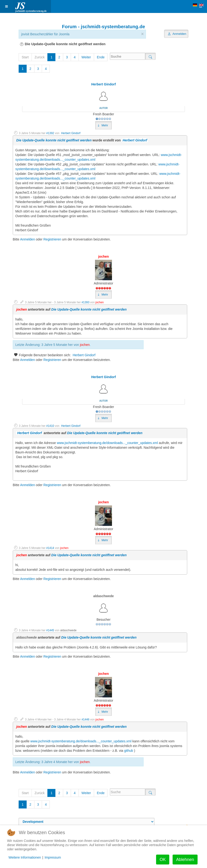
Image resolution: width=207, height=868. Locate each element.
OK (163, 860)
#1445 (50, 630)
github (128, 751)
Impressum (53, 857)
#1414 (50, 548)
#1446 (85, 720)
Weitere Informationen (25, 857)
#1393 (85, 302)
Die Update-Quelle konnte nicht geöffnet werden (54, 140)
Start (25, 57)
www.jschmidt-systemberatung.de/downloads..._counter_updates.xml (107, 443)
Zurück (40, 57)
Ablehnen (185, 860)
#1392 (50, 133)
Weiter (86, 57)
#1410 (50, 426)
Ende (101, 57)
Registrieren (52, 239)
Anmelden (27, 239)
